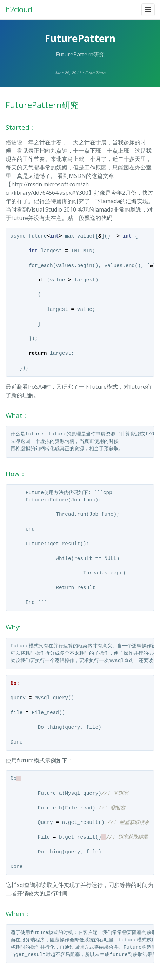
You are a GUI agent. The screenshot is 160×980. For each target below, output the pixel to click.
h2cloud (19, 9)
